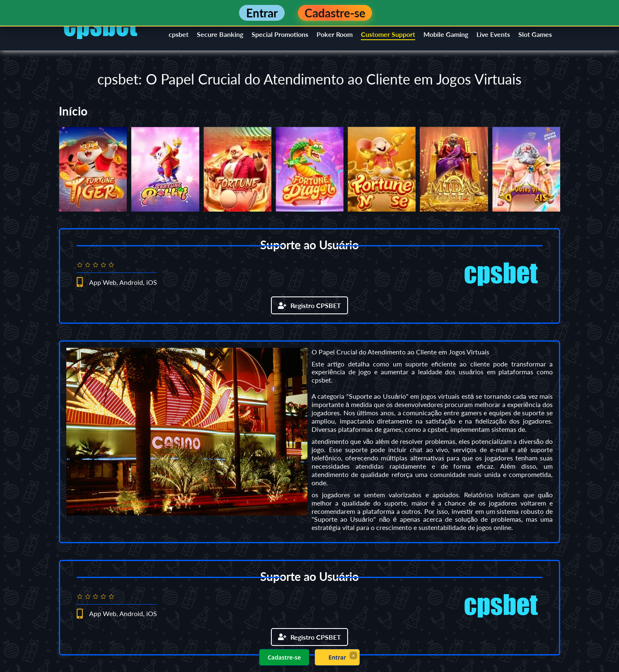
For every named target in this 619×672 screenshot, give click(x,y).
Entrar (337, 657)
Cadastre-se (284, 657)
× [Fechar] (353, 656)
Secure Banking (220, 34)
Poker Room (335, 34)
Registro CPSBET (309, 305)
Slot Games (535, 34)
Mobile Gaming (446, 34)
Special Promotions (280, 34)
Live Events (493, 34)
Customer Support (388, 34)
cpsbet (179, 34)
